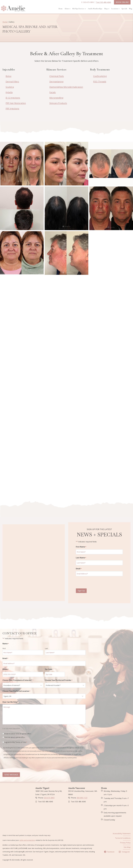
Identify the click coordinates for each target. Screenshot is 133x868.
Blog (131, 9)
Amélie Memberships (95, 9)
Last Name (83, 556)
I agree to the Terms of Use (16, 742)
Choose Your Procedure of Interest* (18, 680)
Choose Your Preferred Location (16, 691)
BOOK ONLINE (122, 2)
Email (81, 567)
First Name (83, 545)
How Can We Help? (10, 702)
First (4, 648)
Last (46, 648)
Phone (6, 669)
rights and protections (27, 840)
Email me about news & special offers (18, 734)
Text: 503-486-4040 (103, 2)
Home (61, 9)
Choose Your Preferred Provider (59, 680)
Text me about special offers (15, 737)
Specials (124, 9)
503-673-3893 (49, 798)
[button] (22, 164)
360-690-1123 (82, 798)
